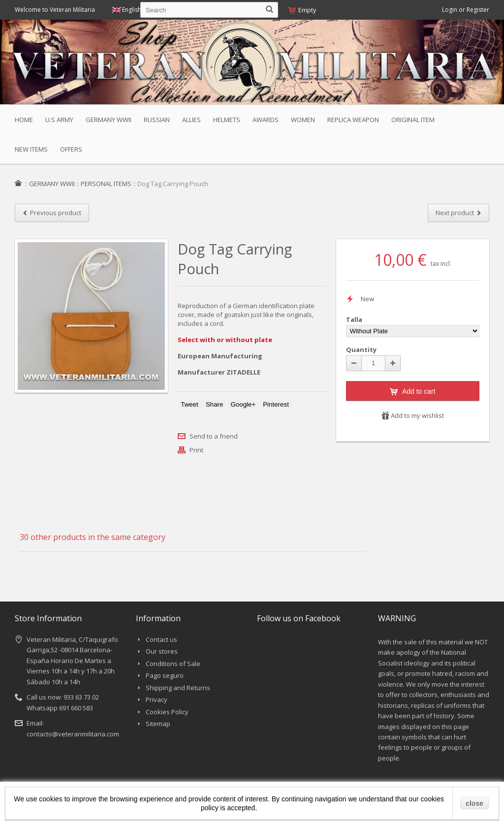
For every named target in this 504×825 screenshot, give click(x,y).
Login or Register (466, 10)
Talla (355, 319)
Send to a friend (214, 436)
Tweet (189, 404)
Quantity (361, 349)
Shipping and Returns (178, 688)
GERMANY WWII (52, 184)
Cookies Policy (167, 712)
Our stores (162, 651)
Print (196, 450)
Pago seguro (165, 675)
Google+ (243, 404)
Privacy (157, 699)
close (474, 803)
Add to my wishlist (413, 415)
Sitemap (158, 724)
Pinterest (276, 404)
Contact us (161, 639)
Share (215, 404)
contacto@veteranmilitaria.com (73, 734)
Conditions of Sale (173, 664)
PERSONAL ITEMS (106, 184)
